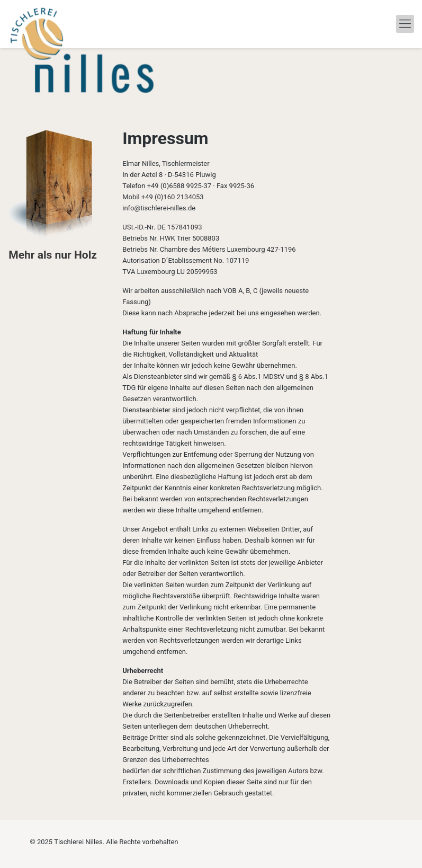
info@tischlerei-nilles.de (159, 208)
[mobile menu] (405, 24)
